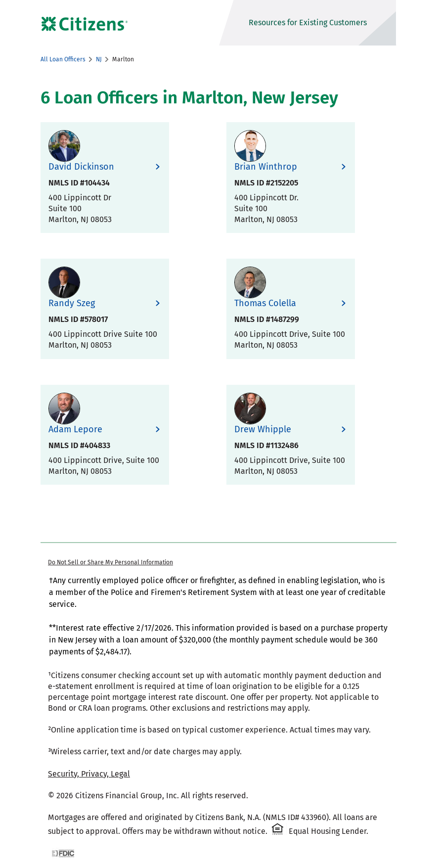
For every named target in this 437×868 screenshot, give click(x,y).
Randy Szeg (72, 303)
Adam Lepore (75, 430)
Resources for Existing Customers (308, 23)
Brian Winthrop (266, 167)
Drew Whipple (263, 430)
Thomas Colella (265, 303)
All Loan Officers (63, 59)
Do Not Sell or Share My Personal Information (110, 562)
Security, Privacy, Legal (89, 774)
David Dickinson (81, 167)
